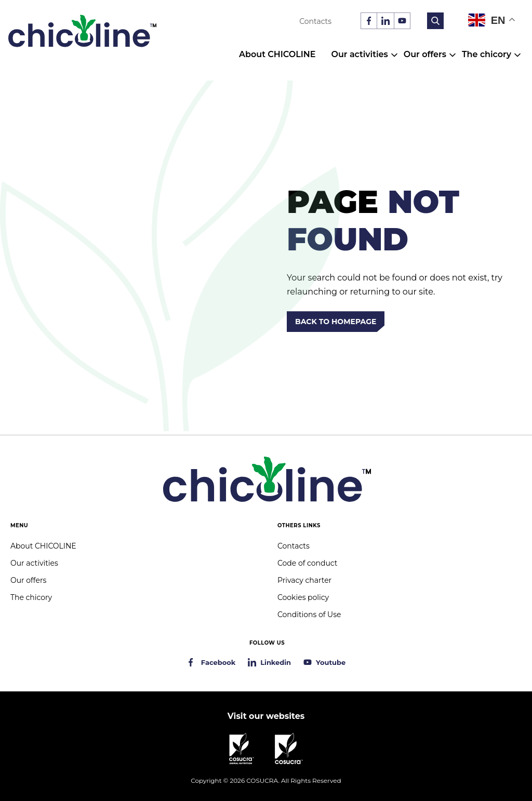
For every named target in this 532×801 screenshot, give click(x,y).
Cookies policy (303, 597)
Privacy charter (304, 580)
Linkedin (276, 662)
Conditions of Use (309, 615)
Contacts (315, 21)
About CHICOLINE (277, 54)
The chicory (487, 54)
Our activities (359, 54)
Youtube (331, 662)
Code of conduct (307, 563)
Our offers (425, 54)
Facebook (218, 662)
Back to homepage (336, 322)
